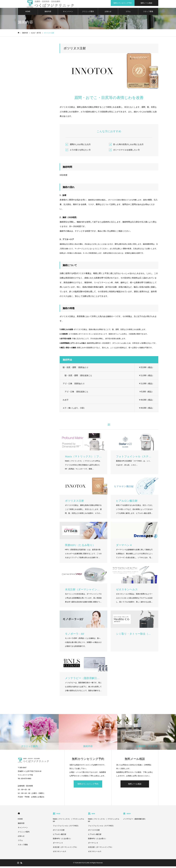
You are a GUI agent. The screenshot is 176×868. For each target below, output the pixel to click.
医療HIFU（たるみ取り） (62, 840)
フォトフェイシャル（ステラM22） (66, 827)
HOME (28, 13)
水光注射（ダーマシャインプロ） (65, 849)
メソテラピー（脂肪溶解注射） (135, 821)
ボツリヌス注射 (59, 832)
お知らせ (108, 13)
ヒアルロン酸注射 (60, 836)
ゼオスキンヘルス (60, 853)
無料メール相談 (135, 786)
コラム (128, 13)
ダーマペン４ (58, 844)
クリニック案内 (88, 13)
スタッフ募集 (148, 13)
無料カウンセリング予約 (88, 786)
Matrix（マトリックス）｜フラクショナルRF (68, 822)
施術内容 (48, 13)
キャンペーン (68, 13)
